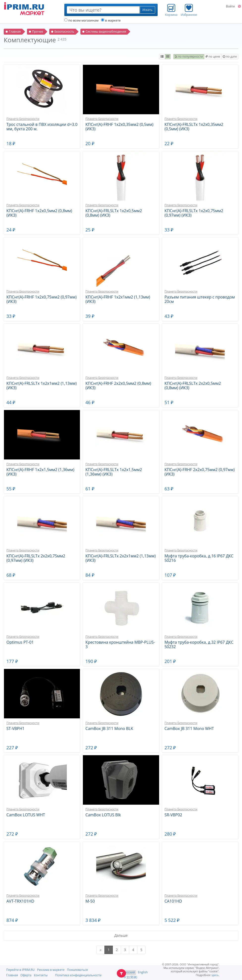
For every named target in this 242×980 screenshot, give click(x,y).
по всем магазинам (82, 20)
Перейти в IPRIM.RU (20, 970)
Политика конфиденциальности (78, 975)
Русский (129, 972)
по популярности (189, 57)
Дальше (121, 935)
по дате (230, 57)
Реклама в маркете (51, 970)
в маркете (111, 20)
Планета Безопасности (23, 119)
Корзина (171, 10)
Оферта (26, 975)
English (143, 972)
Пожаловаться (77, 970)
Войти (230, 6)
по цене (213, 57)
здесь (215, 975)
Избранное (189, 10)
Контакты (41, 975)
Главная (12, 975)
